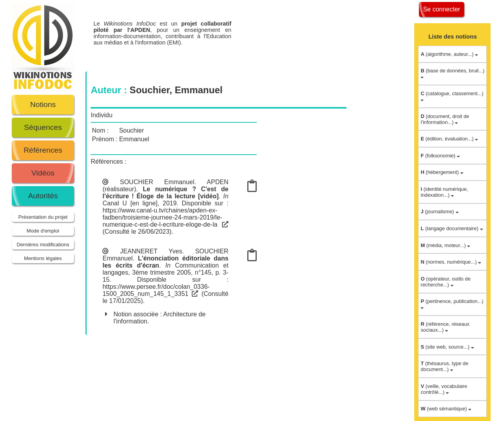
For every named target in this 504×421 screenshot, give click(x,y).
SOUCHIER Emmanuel (157, 182)
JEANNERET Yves (151, 251)
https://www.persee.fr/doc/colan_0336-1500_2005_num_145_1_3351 (156, 290)
